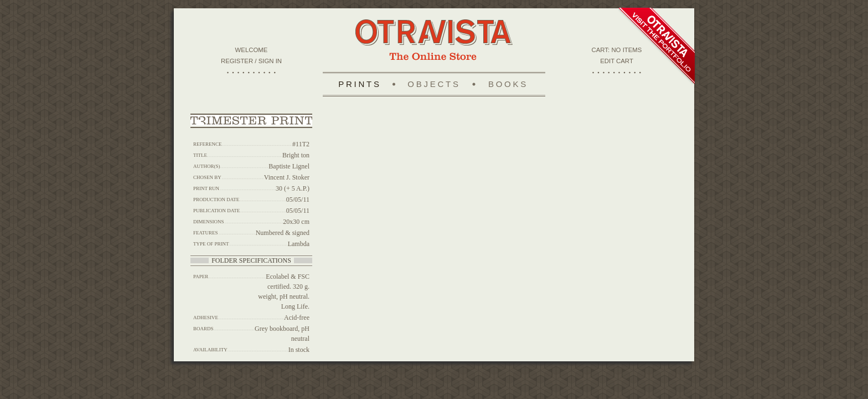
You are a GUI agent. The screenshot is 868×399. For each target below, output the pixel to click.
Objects (434, 84)
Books (508, 84)
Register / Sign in (251, 61)
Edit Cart (617, 61)
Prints (360, 84)
